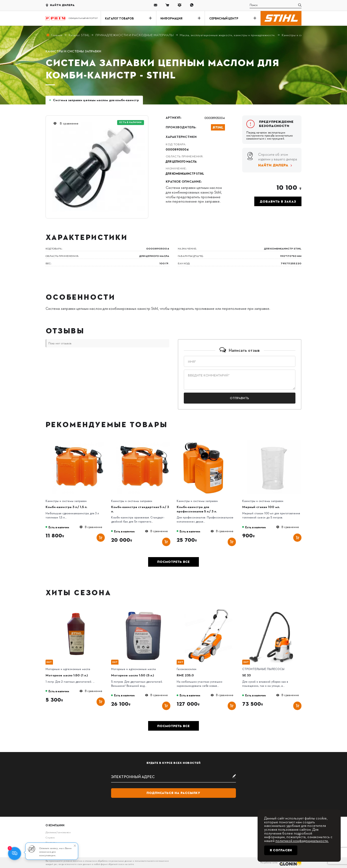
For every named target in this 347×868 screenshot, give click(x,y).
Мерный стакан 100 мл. (261, 507)
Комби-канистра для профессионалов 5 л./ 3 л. (197, 509)
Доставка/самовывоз (58, 832)
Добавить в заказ (278, 202)
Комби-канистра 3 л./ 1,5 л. (66, 507)
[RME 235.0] (208, 610)
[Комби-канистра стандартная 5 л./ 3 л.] (143, 442)
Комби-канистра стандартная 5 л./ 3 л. (140, 509)
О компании (55, 825)
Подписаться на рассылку (173, 793)
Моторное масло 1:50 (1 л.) (67, 675)
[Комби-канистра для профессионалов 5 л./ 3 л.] (208, 442)
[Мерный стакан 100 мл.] (274, 442)
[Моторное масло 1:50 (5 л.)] (143, 610)
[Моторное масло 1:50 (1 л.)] (77, 610)
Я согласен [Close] (281, 850)
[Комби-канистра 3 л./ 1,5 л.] (77, 442)
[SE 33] (274, 610)
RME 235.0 (185, 675)
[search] (276, 5)
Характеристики (181, 137)
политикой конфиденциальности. (302, 840)
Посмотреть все (173, 562)
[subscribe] (174, 777)
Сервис (50, 837)
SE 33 (246, 675)
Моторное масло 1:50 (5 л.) (132, 675)
